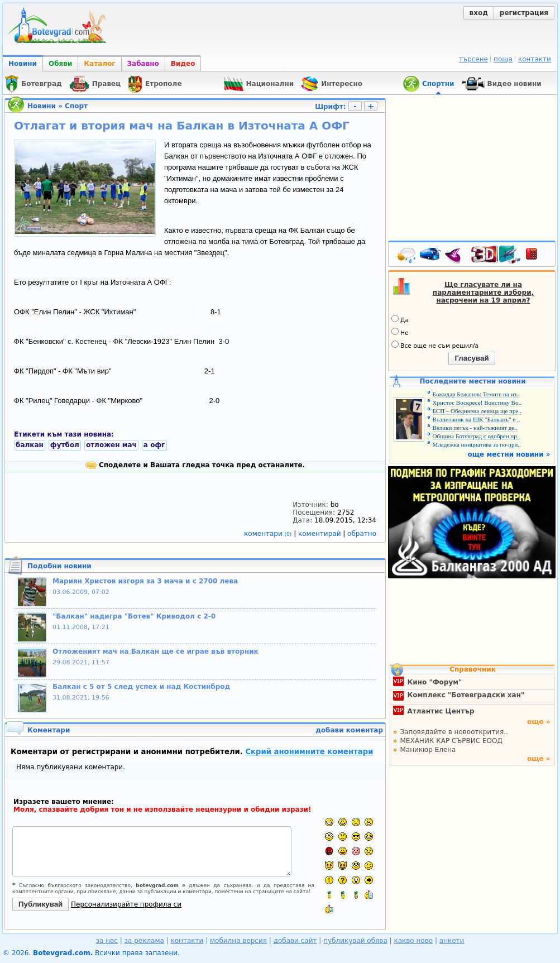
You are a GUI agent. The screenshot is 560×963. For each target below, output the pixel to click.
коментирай (320, 534)
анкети (452, 941)
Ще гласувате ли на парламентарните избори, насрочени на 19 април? (483, 293)
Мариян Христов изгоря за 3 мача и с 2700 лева (145, 581)
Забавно (143, 64)
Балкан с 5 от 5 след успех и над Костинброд (141, 687)
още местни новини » (509, 454)
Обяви (60, 64)
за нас (107, 941)
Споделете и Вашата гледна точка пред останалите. (195, 465)
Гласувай (472, 358)
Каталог (99, 64)
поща (503, 59)
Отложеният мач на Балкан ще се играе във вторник (155, 651)
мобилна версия (238, 941)
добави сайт (295, 941)
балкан (30, 445)
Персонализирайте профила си (126, 904)
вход (479, 13)
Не (400, 332)
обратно (362, 534)
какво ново (413, 941)
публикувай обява (355, 941)
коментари (269, 534)
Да (400, 319)
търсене (473, 59)
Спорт (76, 106)
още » (539, 722)
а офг (154, 445)
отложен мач (111, 445)
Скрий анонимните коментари (309, 752)
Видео (183, 64)
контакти (535, 59)
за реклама (144, 941)
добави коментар (349, 730)
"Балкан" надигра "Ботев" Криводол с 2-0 (134, 616)
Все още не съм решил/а (435, 345)
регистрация (524, 13)
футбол (65, 445)
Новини (23, 64)
